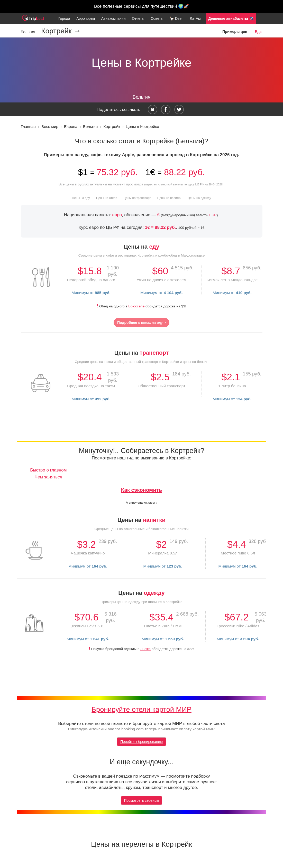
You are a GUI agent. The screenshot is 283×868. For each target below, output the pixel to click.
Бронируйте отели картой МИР (141, 709)
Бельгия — (31, 32)
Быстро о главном (48, 470)
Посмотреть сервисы (142, 800)
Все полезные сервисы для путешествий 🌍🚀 (141, 6)
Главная (28, 126)
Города (64, 18)
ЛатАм (195, 18)
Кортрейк (112, 126)
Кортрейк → (61, 31)
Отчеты (138, 18)
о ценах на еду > (141, 323)
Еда (258, 32)
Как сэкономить (142, 490)
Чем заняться (48, 477)
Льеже (145, 649)
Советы (157, 18)
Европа (71, 126)
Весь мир (50, 126)
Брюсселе (136, 306)
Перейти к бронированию (141, 742)
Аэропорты (86, 18)
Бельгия (90, 126)
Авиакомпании (113, 18)
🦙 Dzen (177, 18)
